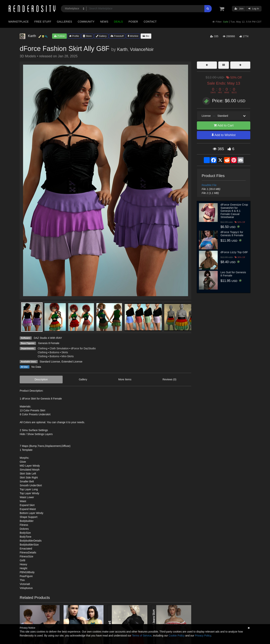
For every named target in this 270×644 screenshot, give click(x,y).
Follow (59, 36)
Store (87, 36)
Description (41, 379)
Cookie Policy (177, 636)
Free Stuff (43, 22)
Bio (146, 36)
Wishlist (133, 36)
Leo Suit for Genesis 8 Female (233, 274)
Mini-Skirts (68, 356)
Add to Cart (224, 125)
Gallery (101, 36)
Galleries (64, 22)
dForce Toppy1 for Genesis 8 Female (232, 234)
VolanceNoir (142, 49)
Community (86, 22)
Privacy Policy (203, 636)
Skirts (65, 352)
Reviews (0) (169, 379)
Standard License (50, 362)
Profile (74, 36)
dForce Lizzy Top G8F (234, 252)
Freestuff (117, 36)
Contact (150, 22)
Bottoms (54, 352)
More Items (125, 379)
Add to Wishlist (224, 135)
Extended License (72, 362)
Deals (118, 22)
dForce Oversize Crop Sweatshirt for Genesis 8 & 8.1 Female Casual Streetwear (234, 211)
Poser (133, 22)
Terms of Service (142, 636)
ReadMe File (209, 185)
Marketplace (19, 22)
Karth (122, 49)
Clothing (42, 348)
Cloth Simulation (59, 348)
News (104, 22)
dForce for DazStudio (83, 348)
